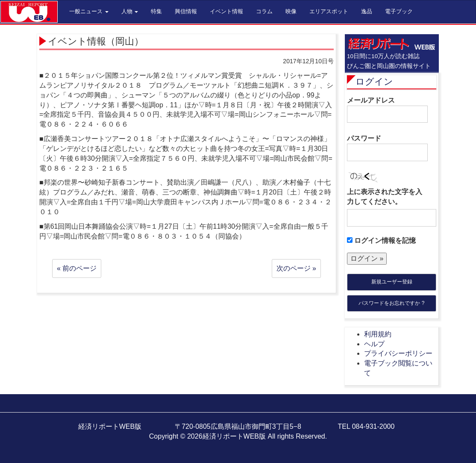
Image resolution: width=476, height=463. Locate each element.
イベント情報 (226, 11)
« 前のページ (77, 268)
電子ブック (399, 11)
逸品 (367, 11)
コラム (264, 11)
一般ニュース (89, 11)
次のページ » (296, 268)
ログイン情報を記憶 (381, 240)
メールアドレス (387, 110)
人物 (130, 11)
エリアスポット (329, 11)
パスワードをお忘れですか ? (391, 303)
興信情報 (186, 11)
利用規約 (378, 334)
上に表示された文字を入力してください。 (385, 197)
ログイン (374, 81)
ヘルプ (374, 344)
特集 (156, 11)
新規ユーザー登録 (392, 282)
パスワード (387, 148)
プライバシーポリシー (398, 353)
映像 (291, 11)
